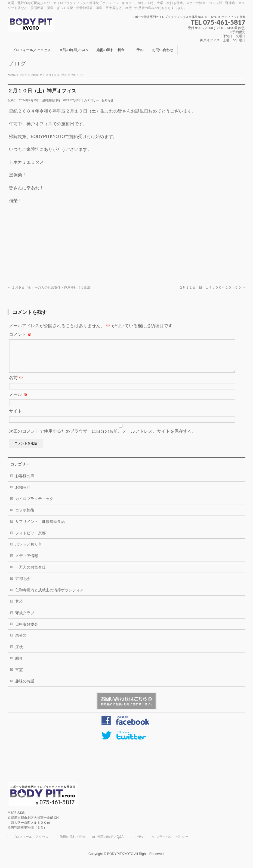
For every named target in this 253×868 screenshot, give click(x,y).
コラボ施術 (25, 517)
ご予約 (140, 837)
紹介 (19, 665)
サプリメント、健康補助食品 (40, 528)
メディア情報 (27, 562)
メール (18, 401)
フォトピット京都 (30, 539)
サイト (16, 418)
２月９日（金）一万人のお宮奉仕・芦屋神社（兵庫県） (50, 288)
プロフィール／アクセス (30, 837)
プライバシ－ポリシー (172, 837)
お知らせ (107, 100)
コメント (20, 334)
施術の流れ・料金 (73, 837)
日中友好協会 (27, 631)
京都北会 (23, 585)
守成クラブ (25, 619)
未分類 (21, 642)
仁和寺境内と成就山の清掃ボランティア (50, 597)
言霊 (19, 676)
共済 (19, 608)
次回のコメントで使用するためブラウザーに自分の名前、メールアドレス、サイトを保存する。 (103, 438)
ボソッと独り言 (29, 551)
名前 (16, 384)
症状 (19, 653)
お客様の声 (25, 482)
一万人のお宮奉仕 (30, 574)
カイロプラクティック (34, 505)
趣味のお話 (25, 688)
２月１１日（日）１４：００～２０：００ (212, 288)
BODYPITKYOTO (120, 854)
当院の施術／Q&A (110, 837)
